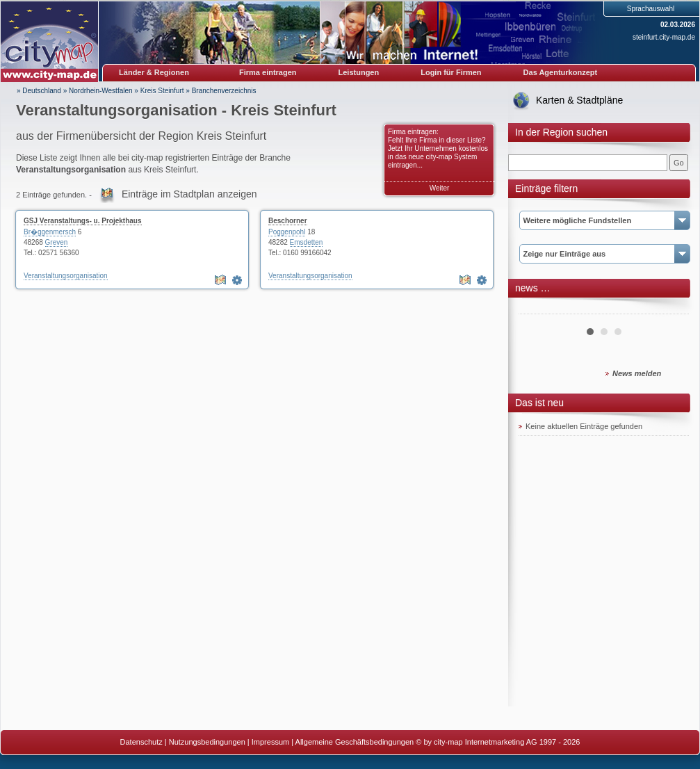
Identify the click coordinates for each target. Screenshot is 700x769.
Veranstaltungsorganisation (66, 276)
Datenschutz (141, 742)
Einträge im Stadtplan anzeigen (189, 194)
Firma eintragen (268, 72)
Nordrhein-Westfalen (101, 91)
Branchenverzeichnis (224, 91)
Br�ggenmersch (50, 232)
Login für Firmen (451, 72)
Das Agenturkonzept (561, 72)
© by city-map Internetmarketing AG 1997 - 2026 (498, 742)
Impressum (270, 742)
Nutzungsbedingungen (207, 742)
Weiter (440, 188)
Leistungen (359, 72)
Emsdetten (307, 242)
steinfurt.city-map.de (664, 37)
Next (671, 309)
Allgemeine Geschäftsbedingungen (355, 742)
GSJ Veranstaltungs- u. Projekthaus (83, 221)
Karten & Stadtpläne (579, 100)
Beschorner (288, 221)
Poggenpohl (287, 232)
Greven (57, 242)
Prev (537, 309)
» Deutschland (39, 91)
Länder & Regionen (154, 72)
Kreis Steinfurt (162, 91)
